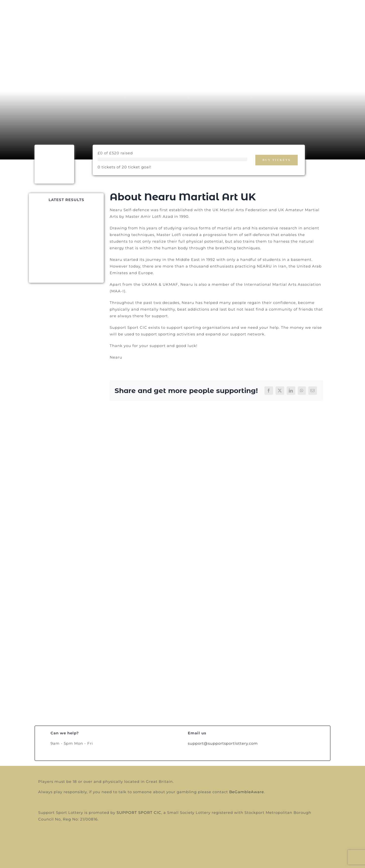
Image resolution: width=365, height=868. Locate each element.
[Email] (313, 391)
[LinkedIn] (291, 391)
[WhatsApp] (302, 391)
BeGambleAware (247, 792)
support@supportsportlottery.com (223, 743)
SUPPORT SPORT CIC (139, 813)
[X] (280, 391)
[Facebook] (269, 391)
